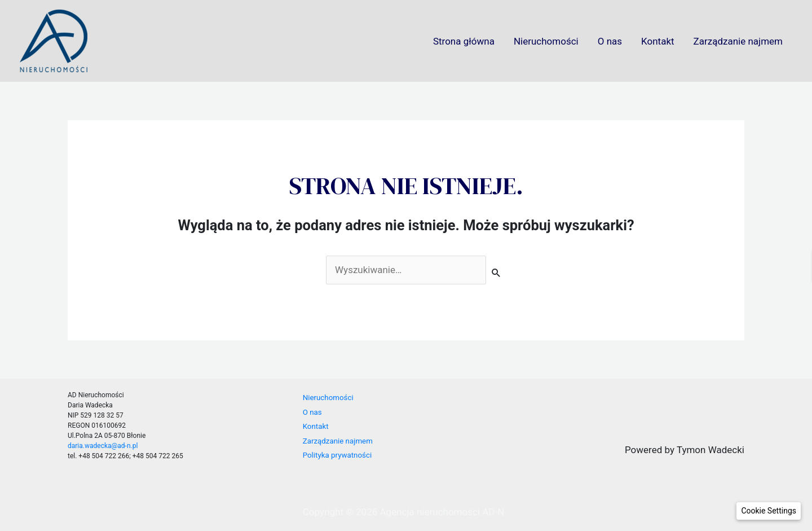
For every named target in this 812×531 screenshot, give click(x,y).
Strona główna (464, 41)
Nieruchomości (546, 41)
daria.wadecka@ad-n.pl (103, 446)
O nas (610, 41)
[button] (769, 511)
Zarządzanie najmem (738, 41)
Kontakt (658, 41)
